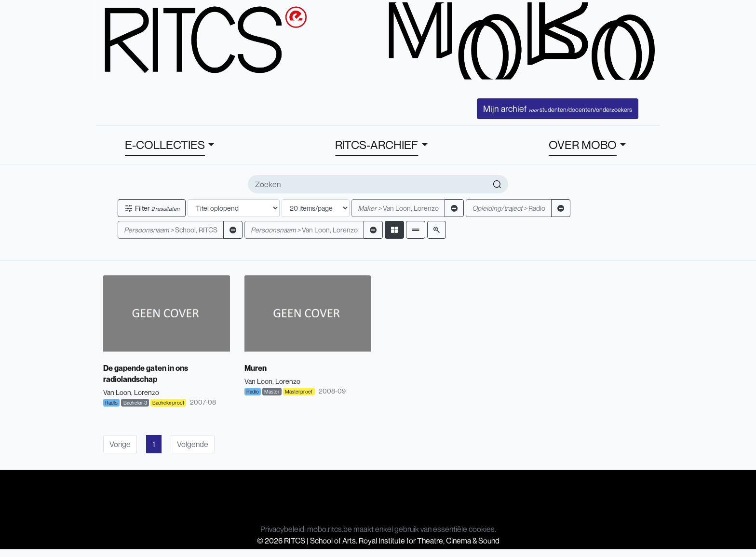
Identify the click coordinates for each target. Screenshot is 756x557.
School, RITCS (171, 230)
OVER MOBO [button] (583, 145)
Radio (509, 208)
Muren (256, 368)
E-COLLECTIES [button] (165, 145)
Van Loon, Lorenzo (398, 208)
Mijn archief (558, 109)
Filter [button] (152, 208)
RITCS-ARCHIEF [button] (377, 145)
